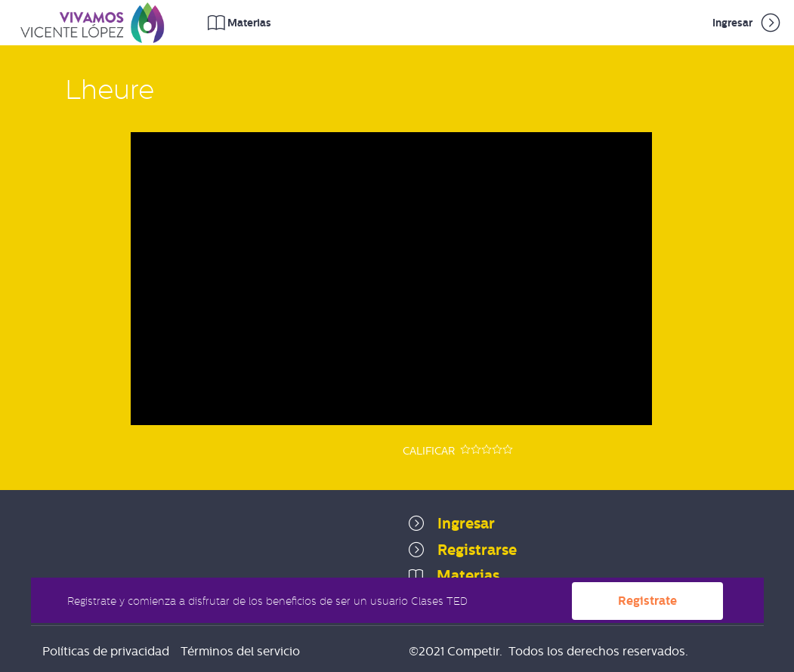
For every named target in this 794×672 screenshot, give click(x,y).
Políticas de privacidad (106, 651)
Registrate (647, 600)
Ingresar (748, 23)
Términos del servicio (240, 651)
